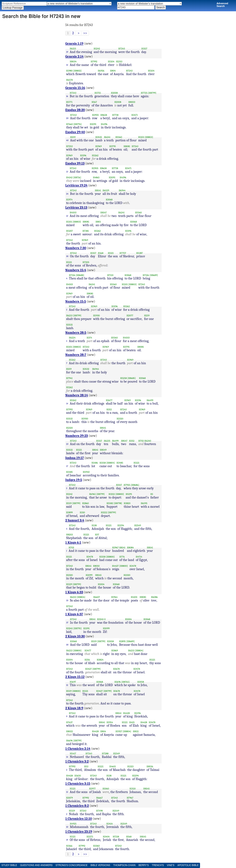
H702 (141, 441)
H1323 (130, 766)
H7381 (86, 231)
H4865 (96, 177)
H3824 (100, 660)
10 (67, 827)
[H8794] (78, 124)
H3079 (70, 798)
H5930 (96, 316)
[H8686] (135, 485)
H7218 (116, 837)
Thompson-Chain (124, 865)
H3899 (70, 512)
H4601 (113, 766)
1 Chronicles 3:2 (77, 761)
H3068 (109, 200)
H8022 (70, 731)
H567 (94, 102)
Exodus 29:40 (75, 132)
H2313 (119, 62)
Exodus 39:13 (75, 163)
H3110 (133, 789)
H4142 (69, 177)
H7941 (69, 378)
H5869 (115, 651)
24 (67, 194)
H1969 (98, 146)
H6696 (69, 741)
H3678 (116, 669)
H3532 (99, 137)
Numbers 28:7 (76, 355)
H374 (89, 338)
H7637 (69, 722)
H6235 (107, 441)
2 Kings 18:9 (74, 708)
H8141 (98, 190)
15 (67, 792)
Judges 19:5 (74, 480)
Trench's (158, 865)
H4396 (104, 124)
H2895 (122, 641)
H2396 (137, 713)
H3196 (83, 155)
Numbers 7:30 (76, 248)
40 (67, 140)
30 (67, 256)
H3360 (96, 846)
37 (67, 623)
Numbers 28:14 (77, 395)
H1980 (69, 71)
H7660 (70, 124)
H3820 (127, 503)
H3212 (112, 494)
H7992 (94, 62)
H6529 (106, 190)
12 (67, 685)
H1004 (101, 584)
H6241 (107, 137)
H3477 (88, 651)
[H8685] (132, 378)
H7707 (123, 253)
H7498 (99, 811)
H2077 (130, 316)
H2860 (85, 503)
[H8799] (152, 93)
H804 (113, 71)
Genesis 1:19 (74, 44)
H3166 (69, 846)
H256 (87, 660)
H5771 (69, 102)
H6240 (148, 441)
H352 (109, 409)
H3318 (103, 463)
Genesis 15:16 (75, 88)
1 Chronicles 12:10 (79, 819)
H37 (97, 535)
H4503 (73, 213)
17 (67, 466)
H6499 (150, 400)
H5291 (129, 494)
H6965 (92, 494)
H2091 (93, 124)
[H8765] (126, 682)
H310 (82, 512)
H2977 (92, 789)
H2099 (89, 575)
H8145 (98, 575)
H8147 (104, 213)
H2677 (109, 400)
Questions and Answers (36, 865)
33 (67, 600)
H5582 (110, 503)
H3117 (144, 49)
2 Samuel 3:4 (75, 520)
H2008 (114, 93)
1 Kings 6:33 (74, 592)
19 (67, 52)
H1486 (95, 463)
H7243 (122, 49)
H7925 (127, 485)
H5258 (124, 378)
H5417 (73, 753)
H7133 (110, 275)
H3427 (88, 669)
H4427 (115, 566)
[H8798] (118, 503)
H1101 (141, 137)
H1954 (110, 722)
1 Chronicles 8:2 (77, 806)
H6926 (101, 71)
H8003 (132, 102)
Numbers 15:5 (76, 301)
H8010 (96, 566)
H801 (98, 222)
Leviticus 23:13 (76, 207)
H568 (129, 837)
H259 (73, 137)
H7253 (69, 146)
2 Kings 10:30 (75, 636)
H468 (101, 253)
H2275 (90, 837)
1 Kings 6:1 (73, 542)
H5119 (72, 811)
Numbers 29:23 (77, 436)
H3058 (110, 641)
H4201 (134, 597)
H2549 (138, 525)
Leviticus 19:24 (76, 185)
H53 (86, 766)
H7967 (130, 798)
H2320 (120, 419)
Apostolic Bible (188, 865)
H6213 (69, 316)
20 (67, 118)
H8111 (136, 731)
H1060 (106, 789)
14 (67, 65)
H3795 (113, 146)
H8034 (73, 62)
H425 (132, 722)
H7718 (115, 115)
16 (67, 96)
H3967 (115, 548)
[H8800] (120, 494)
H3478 (90, 557)
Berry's (144, 865)
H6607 (97, 597)
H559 (69, 503)
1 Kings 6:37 (74, 614)
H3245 (100, 619)
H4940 (86, 472)
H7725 (144, 93)
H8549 (103, 450)
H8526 (150, 766)
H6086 (154, 597)
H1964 (114, 597)
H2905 (95, 115)
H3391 (86, 628)
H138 (94, 525)
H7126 (72, 275)
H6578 (70, 80)
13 (67, 172)
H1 (152, 494)
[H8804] (111, 463)
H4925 (73, 824)
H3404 (106, 837)
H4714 (139, 557)
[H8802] (77, 71)
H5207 (70, 231)
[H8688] (80, 275)
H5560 (119, 137)
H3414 (110, 824)
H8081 (127, 146)
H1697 (73, 682)
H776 (122, 557)
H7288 (105, 753)
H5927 (119, 731)
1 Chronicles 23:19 (79, 832)
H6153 (73, 49)
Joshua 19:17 (75, 458)
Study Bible (9, 865)
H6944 (122, 190)
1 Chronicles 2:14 (78, 749)
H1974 (69, 200)
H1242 (97, 49)
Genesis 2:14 (74, 56)
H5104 (111, 62)
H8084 (130, 548)
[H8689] (154, 275)
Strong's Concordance (71, 865)
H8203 (70, 535)
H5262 (95, 155)
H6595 (144, 503)
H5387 (140, 253)
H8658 (104, 115)
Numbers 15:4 (76, 270)
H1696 (118, 682)
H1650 (78, 776)
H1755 (98, 93)
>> (85, 33)
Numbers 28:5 (76, 333)
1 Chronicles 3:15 (78, 784)
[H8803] (149, 137)
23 (67, 444)
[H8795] (78, 628)
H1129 (69, 584)
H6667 (99, 798)
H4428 (126, 713)
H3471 (135, 115)
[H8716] (77, 177)
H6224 (72, 338)
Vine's (171, 865)
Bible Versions (100, 865)
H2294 (121, 525)
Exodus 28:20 (75, 110)
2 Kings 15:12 (75, 677)
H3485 (120, 463)
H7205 (86, 262)
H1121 (111, 253)
